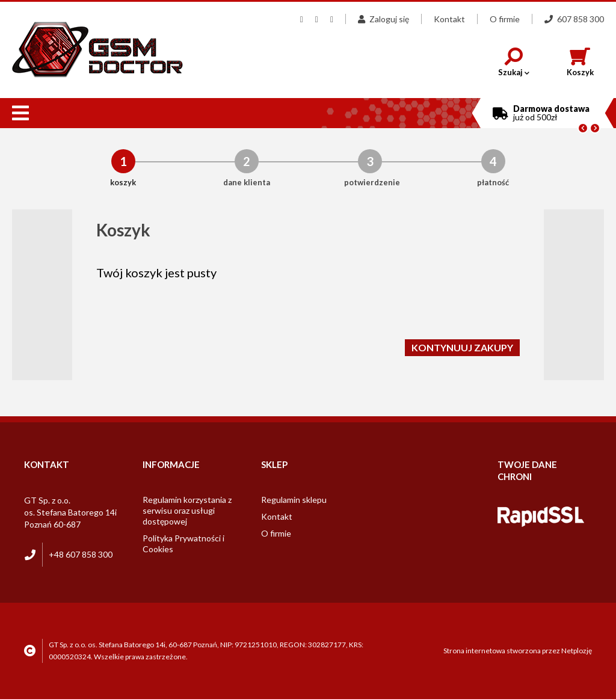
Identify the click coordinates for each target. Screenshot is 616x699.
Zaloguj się (383, 19)
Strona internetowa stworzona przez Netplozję (518, 651)
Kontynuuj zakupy (462, 347)
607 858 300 (574, 19)
